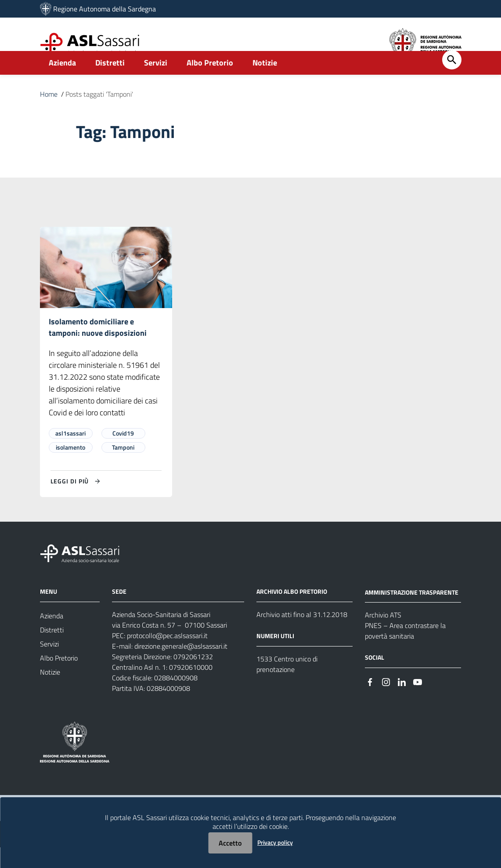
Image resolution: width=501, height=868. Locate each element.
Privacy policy (275, 842)
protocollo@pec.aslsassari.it (167, 656)
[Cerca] (452, 79)
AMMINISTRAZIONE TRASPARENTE (412, 612)
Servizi (156, 82)
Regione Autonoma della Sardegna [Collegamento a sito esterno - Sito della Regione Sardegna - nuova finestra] (105, 9)
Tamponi (123, 468)
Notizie (265, 82)
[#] (370, 702)
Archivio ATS (383, 636)
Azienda (62, 82)
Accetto (230, 843)
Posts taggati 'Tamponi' (99, 113)
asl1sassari (70, 454)
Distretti (110, 82)
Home (49, 113)
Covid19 (123, 454)
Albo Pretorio (210, 82)
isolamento (70, 468)
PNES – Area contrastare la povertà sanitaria (405, 651)
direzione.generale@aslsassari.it (181, 667)
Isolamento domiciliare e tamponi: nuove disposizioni (98, 347)
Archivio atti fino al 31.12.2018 (302, 635)
